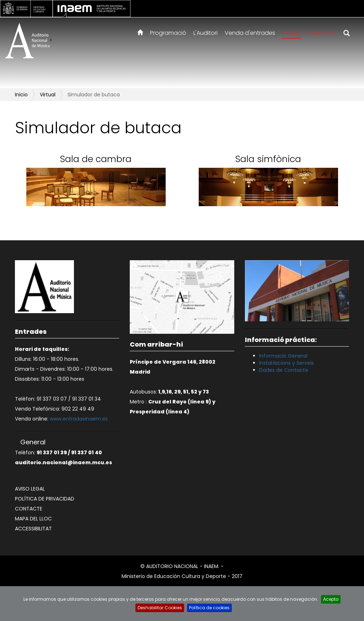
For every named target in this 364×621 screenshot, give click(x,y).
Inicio (21, 95)
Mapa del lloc (33, 519)
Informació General (283, 356)
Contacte (29, 509)
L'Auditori (205, 33)
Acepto (331, 599)
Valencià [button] (322, 33)
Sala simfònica (268, 159)
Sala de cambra (96, 159)
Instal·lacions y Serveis (287, 363)
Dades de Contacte (284, 370)
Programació (168, 33)
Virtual (291, 33)
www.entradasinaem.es (79, 419)
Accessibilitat (33, 529)
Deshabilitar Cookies (160, 608)
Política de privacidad (45, 499)
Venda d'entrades (250, 33)
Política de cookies (209, 608)
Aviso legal (30, 489)
